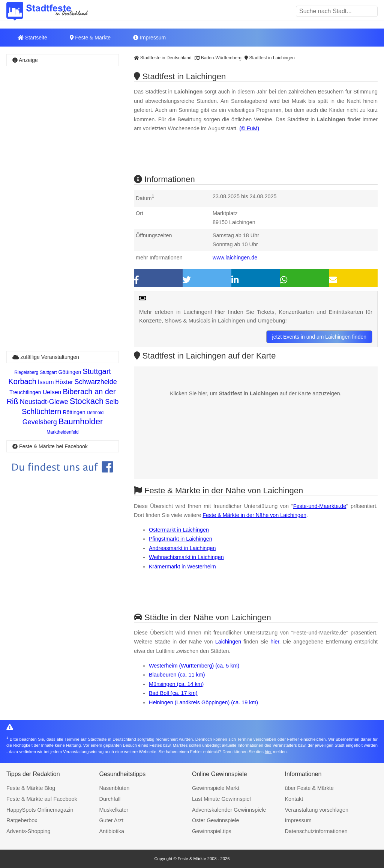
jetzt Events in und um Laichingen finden (319, 337)
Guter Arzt (112, 820)
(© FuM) (249, 128)
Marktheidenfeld (62, 432)
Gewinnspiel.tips (212, 831)
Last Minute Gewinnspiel (221, 799)
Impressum (149, 38)
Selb (112, 402)
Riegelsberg (26, 372)
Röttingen (74, 412)
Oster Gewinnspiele (216, 820)
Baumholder (81, 421)
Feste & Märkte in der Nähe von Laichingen (254, 515)
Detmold (95, 413)
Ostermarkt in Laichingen (179, 530)
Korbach (22, 381)
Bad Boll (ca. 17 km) (173, 693)
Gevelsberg (40, 422)
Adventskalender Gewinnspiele (229, 810)
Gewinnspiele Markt (216, 788)
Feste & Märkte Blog (31, 788)
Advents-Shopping (28, 831)
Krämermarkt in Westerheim (182, 567)
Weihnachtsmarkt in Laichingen (186, 557)
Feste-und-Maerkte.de (320, 506)
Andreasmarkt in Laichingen (182, 548)
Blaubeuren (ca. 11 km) (177, 675)
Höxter (64, 382)
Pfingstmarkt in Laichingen (181, 539)
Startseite (32, 38)
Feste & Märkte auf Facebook (42, 799)
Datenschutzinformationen (316, 831)
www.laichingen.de (235, 258)
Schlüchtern (42, 411)
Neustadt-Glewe (44, 402)
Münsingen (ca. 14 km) (176, 684)
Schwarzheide (96, 382)
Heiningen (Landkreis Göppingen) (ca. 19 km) (203, 702)
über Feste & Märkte (309, 788)
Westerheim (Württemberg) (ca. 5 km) (194, 666)
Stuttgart (48, 372)
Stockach (87, 401)
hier (275, 642)
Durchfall (110, 799)
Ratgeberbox (22, 820)
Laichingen (228, 642)
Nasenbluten (115, 788)
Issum (46, 382)
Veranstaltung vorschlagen (317, 810)
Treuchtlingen (25, 392)
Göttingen (70, 372)
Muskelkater (114, 810)
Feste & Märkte (90, 38)
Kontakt (294, 799)
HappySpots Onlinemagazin (40, 810)
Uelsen (52, 392)
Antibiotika (112, 831)
